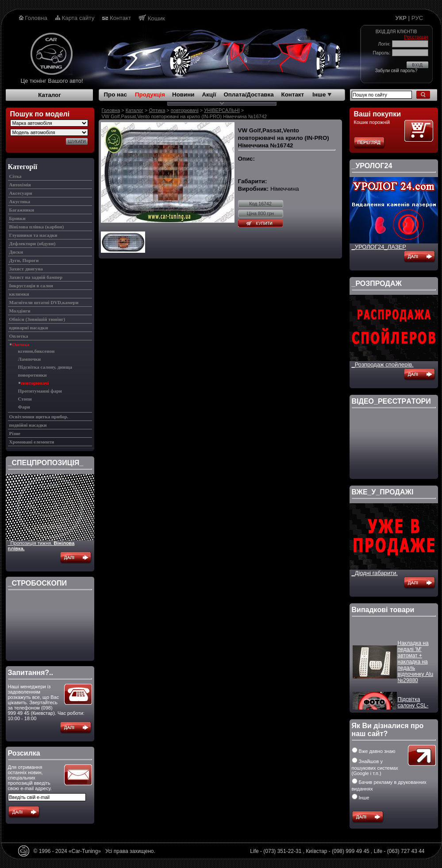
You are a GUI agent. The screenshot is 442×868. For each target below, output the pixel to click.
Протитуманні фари (40, 391)
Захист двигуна (26, 269)
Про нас (115, 95)
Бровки (17, 218)
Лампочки (30, 359)
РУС (417, 18)
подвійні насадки (28, 425)
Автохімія (20, 185)
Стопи (25, 399)
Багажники (22, 210)
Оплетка (19, 336)
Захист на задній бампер (36, 277)
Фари (24, 407)
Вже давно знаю (374, 751)
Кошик (156, 18)
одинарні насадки (29, 328)
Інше (322, 95)
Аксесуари (21, 193)
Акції (209, 95)
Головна (36, 18)
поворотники (33, 375)
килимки (19, 294)
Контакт (120, 18)
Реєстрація (416, 37)
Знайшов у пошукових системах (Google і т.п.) (375, 767)
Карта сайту (78, 18)
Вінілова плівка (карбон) (37, 227)
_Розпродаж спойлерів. (383, 365)
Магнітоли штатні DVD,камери (44, 302)
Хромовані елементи (32, 442)
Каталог (50, 95)
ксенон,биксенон (37, 351)
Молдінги (20, 311)
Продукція (150, 95)
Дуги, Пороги (24, 260)
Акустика (20, 201)
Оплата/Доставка (248, 95)
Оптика (21, 344)
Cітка (15, 176)
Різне (15, 433)
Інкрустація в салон (31, 285)
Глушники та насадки (33, 235)
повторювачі (35, 383)
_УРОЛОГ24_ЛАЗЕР (379, 247)
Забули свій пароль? (396, 71)
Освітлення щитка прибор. (39, 417)
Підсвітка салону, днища (45, 367)
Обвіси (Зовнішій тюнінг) (37, 319)
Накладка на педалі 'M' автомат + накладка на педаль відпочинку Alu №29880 (416, 668)
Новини (183, 95)
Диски (16, 252)
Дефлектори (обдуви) (33, 243)
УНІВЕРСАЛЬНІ (222, 110)
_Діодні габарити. (375, 573)
